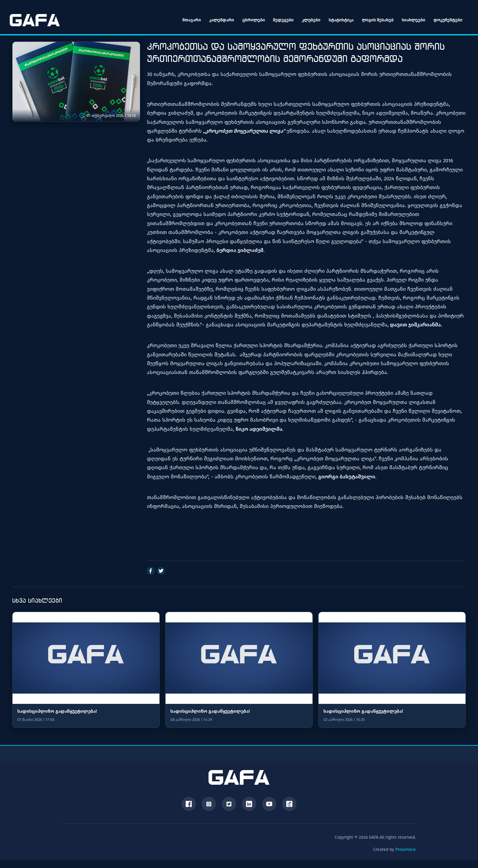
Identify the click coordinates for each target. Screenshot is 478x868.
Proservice (406, 851)
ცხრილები (250, 20)
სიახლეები (412, 20)
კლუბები (309, 20)
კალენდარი (218, 20)
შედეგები (280, 20)
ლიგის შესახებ (376, 20)
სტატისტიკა (339, 20)
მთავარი (188, 20)
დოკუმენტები (447, 20)
